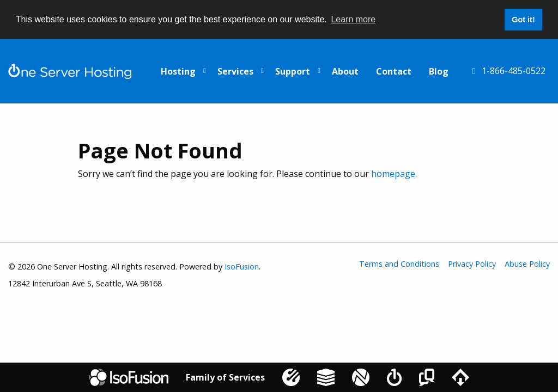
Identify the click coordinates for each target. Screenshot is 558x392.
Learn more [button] (353, 19)
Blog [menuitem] (439, 71)
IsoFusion (242, 267)
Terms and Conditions (399, 264)
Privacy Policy (472, 264)
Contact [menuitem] (394, 71)
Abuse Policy (527, 264)
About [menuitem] (345, 71)
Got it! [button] (523, 20)
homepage (393, 174)
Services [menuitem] (235, 71)
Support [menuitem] (293, 71)
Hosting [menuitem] (178, 71)
